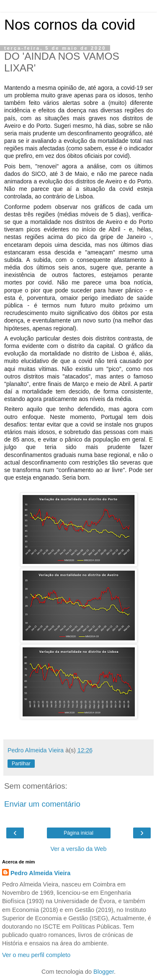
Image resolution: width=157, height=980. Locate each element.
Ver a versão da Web (78, 849)
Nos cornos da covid (70, 25)
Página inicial (78, 833)
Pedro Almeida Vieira (40, 873)
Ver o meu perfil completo (36, 955)
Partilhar (21, 764)
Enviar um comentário (42, 804)
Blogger (104, 972)
